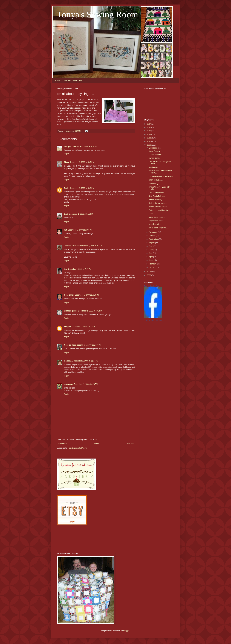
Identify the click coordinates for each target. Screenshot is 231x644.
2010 (149, 141)
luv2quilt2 (68, 146)
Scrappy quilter (71, 311)
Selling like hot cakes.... (158, 203)
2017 (149, 124)
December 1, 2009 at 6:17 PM (91, 246)
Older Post (130, 444)
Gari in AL (68, 361)
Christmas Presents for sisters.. (161, 176)
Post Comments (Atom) (77, 448)
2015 (149, 127)
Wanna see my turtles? (158, 207)
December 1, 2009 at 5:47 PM (82, 162)
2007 (149, 275)
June (151, 250)
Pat (65, 230)
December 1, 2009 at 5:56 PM (81, 214)
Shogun (67, 327)
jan (65, 269)
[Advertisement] (112, 541)
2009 (149, 145)
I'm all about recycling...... (159, 228)
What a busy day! (156, 200)
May (151, 253)
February (153, 264)
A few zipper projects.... (158, 217)
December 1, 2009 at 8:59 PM (89, 345)
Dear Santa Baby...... (157, 196)
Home (57, 80)
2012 (149, 134)
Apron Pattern (154, 151)
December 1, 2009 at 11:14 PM (86, 361)
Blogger (126, 631)
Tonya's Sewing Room (97, 14)
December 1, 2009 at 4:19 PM (85, 146)
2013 (149, 131)
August (152, 243)
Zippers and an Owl (156, 221)
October (152, 236)
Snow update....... (156, 180)
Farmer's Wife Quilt (73, 80)
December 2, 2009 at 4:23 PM (86, 384)
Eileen (67, 162)
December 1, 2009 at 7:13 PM (87, 295)
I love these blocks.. (156, 155)
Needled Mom (70, 345)
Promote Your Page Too (153, 320)
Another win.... (154, 167)
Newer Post (62, 444)
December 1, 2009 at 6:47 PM (79, 269)
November (153, 232)
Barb (66, 214)
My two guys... (154, 158)
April (151, 257)
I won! (151, 214)
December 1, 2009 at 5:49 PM (82, 188)
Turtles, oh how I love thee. (159, 210)
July (151, 246)
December (153, 148)
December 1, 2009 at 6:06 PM (80, 230)
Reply (66, 154)
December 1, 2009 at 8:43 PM (84, 327)
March (152, 260)
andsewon (69, 384)
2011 (149, 138)
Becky (67, 188)
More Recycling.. (155, 224)
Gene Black (69, 295)
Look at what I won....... (158, 193)
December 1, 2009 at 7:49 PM (90, 311)
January (152, 267)
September (154, 239)
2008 (149, 272)
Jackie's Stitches (71, 246)
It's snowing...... (155, 184)
